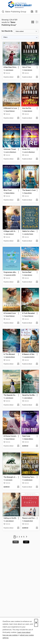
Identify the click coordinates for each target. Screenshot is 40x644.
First (16, 542)
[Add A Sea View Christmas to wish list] (18, 77)
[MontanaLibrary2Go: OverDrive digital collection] (20, 5)
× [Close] (36, 623)
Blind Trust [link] (8, 190)
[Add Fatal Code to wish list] (37, 446)
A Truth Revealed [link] (28, 313)
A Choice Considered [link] (10, 436)
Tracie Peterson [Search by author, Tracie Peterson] (10, 111)
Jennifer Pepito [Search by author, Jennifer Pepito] (29, 234)
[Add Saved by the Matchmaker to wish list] (37, 405)
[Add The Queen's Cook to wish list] (37, 200)
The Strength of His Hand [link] (10, 477)
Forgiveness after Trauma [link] (10, 272)
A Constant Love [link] (10, 313)
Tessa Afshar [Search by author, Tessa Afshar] (28, 193)
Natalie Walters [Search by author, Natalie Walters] (10, 193)
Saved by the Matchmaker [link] (29, 395)
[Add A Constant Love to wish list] (18, 323)
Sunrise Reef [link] (27, 272)
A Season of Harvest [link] (29, 354)
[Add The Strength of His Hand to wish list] (18, 487)
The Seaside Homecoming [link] (10, 395)
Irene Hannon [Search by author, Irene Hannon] (28, 70)
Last (26, 542)
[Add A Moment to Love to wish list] (18, 118)
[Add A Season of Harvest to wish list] (37, 364)
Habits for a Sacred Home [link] (29, 231)
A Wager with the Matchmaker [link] (10, 231)
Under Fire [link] (26, 149)
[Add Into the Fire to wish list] (37, 118)
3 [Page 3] (19, 537)
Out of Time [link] (27, 67)
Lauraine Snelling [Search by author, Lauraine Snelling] (29, 357)
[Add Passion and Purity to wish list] (37, 528)
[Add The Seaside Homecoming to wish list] (18, 405)
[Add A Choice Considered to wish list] (18, 446)
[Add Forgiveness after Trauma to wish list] (18, 282)
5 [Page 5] (24, 537)
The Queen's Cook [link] (29, 190)
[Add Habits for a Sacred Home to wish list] (37, 241)
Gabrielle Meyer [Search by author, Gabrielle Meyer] (10, 357)
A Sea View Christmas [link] (10, 67)
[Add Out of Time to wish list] (37, 77)
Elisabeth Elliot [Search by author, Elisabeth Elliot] (28, 521)
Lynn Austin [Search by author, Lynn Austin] (9, 480)
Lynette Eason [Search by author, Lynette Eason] (28, 480)
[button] (33, 23)
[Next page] (27, 537)
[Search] (3, 12)
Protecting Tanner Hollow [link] (29, 477)
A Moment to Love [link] (10, 108)
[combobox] (16, 12)
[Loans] (32, 12)
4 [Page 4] (22, 537)
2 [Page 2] (17, 537)
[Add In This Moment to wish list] (18, 364)
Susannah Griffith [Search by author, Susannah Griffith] (11, 275)
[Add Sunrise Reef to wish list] (37, 282)
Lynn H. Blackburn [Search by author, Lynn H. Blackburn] (11, 152)
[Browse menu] (36, 12)
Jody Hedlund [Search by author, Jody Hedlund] (9, 234)
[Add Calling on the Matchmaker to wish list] (18, 528)
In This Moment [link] (9, 354)
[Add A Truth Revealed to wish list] (37, 323)
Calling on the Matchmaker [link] (10, 518)
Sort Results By (7, 31)
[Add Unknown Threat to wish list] (18, 159)
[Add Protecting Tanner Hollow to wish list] (37, 487)
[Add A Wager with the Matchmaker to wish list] (18, 241)
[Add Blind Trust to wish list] (18, 200)
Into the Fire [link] (27, 108)
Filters (5, 37)
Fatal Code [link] (26, 436)
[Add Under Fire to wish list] (37, 159)
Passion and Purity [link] (29, 518)
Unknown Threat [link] (10, 149)
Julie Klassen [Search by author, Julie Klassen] (9, 70)
